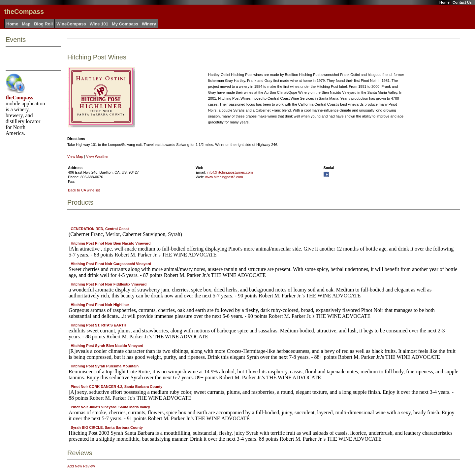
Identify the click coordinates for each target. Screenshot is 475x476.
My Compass (125, 24)
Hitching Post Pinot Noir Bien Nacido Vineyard (111, 243)
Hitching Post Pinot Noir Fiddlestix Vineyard (109, 284)
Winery (149, 24)
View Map (75, 156)
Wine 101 (99, 24)
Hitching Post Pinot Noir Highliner (100, 305)
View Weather (97, 156)
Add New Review (81, 466)
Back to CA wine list (84, 190)
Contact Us (462, 2)
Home (444, 2)
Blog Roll (43, 24)
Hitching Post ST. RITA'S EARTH (98, 325)
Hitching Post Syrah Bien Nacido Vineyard (107, 346)
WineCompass (71, 24)
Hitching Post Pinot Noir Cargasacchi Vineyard (111, 264)
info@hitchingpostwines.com (230, 172)
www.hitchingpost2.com (224, 177)
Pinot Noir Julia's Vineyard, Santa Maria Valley (110, 407)
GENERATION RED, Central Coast (100, 229)
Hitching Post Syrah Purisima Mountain (105, 366)
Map (26, 24)
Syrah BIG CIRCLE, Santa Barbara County (107, 427)
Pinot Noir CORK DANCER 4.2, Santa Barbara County (116, 387)
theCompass (19, 98)
